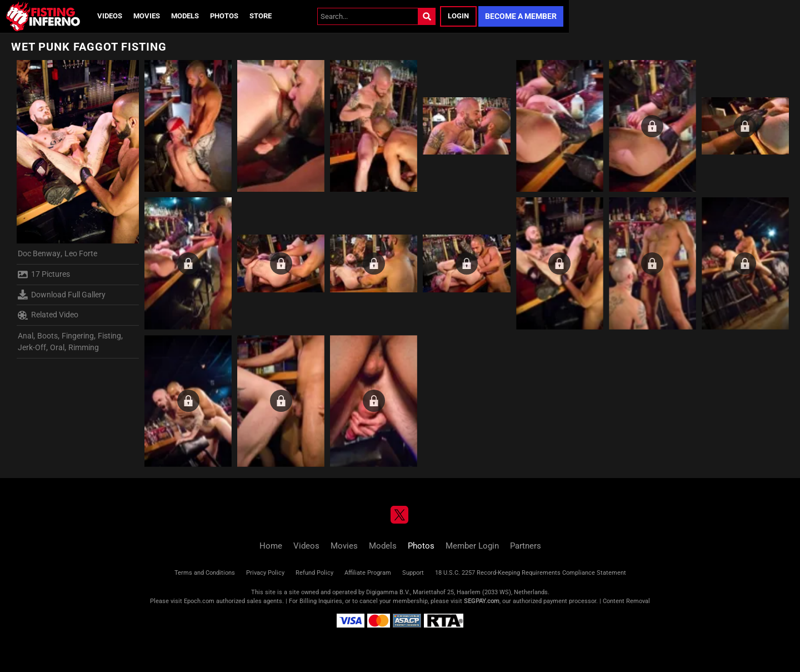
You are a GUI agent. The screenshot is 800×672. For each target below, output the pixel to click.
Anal (26, 336)
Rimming (84, 347)
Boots (47, 336)
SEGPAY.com (482, 601)
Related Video (48, 315)
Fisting (109, 336)
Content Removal (626, 601)
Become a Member (521, 16)
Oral (57, 347)
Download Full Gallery (62, 295)
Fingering (78, 336)
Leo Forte (81, 253)
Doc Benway (39, 253)
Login (458, 16)
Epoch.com (199, 601)
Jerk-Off (32, 347)
